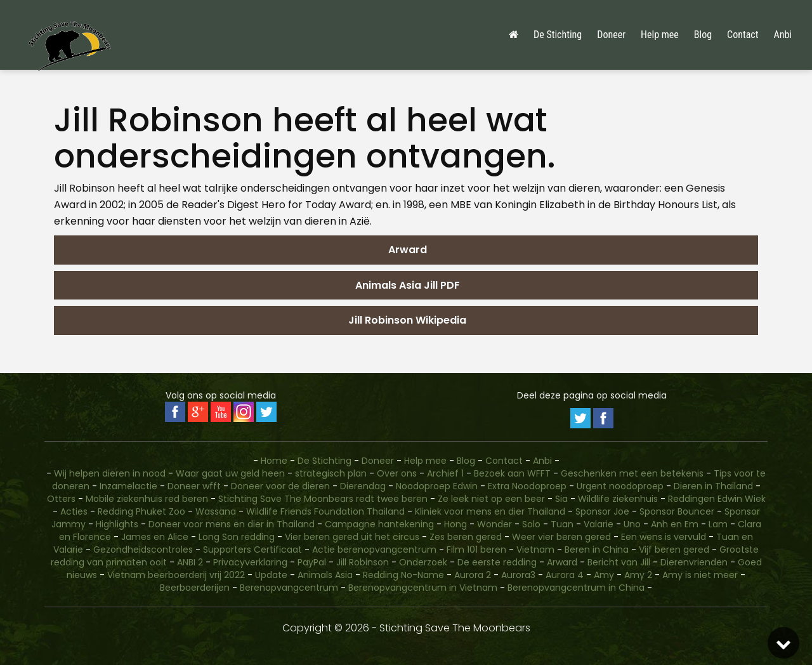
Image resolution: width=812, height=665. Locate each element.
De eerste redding (497, 562)
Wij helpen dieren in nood (110, 473)
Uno (632, 524)
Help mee (660, 35)
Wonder (494, 524)
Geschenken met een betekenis (632, 473)
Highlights (117, 524)
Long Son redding (237, 537)
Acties (74, 511)
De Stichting (558, 35)
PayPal (312, 562)
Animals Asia (325, 575)
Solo (531, 524)
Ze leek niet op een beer (491, 499)
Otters (61, 499)
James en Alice (155, 537)
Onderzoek (423, 562)
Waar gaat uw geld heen (230, 473)
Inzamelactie (128, 486)
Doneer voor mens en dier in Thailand (232, 524)
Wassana (216, 511)
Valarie (599, 524)
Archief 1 (445, 473)
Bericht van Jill (619, 562)
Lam (718, 524)
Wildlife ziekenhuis (618, 499)
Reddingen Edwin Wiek (717, 499)
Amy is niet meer (700, 575)
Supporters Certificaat (252, 550)
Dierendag (363, 486)
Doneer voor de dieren (280, 486)
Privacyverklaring (250, 562)
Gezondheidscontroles (143, 550)
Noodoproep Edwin (437, 486)
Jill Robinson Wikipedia (406, 320)
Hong (455, 524)
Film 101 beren (476, 550)
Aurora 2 (473, 575)
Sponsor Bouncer (677, 511)
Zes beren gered (466, 537)
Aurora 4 (565, 575)
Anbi (783, 35)
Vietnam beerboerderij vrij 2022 (176, 575)
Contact (743, 35)
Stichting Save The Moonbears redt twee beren (323, 499)
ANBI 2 (190, 562)
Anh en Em (675, 524)
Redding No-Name (403, 575)
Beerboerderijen (195, 588)
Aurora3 (518, 575)
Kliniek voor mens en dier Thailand (490, 511)
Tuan (562, 524)
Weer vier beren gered (561, 537)
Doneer (611, 35)
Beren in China (597, 550)
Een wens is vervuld (664, 537)
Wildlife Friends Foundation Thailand (325, 511)
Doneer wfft (194, 486)
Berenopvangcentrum (289, 588)
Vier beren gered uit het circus (352, 537)
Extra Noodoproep (527, 486)
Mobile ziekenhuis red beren (147, 499)
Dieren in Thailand (713, 486)
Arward (406, 250)
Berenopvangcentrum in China (576, 588)
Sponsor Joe (602, 511)
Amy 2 (638, 575)
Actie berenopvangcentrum (374, 550)
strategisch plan (331, 473)
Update (271, 575)
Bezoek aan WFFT (512, 473)
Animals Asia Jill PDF (406, 285)
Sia (561, 499)
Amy (604, 575)
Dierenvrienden (694, 562)
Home (274, 461)
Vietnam (535, 550)
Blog (703, 35)
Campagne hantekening (379, 524)
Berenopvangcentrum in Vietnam (423, 588)
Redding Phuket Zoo (141, 511)
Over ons (397, 473)
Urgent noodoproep (620, 486)
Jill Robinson (363, 562)
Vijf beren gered (674, 550)
